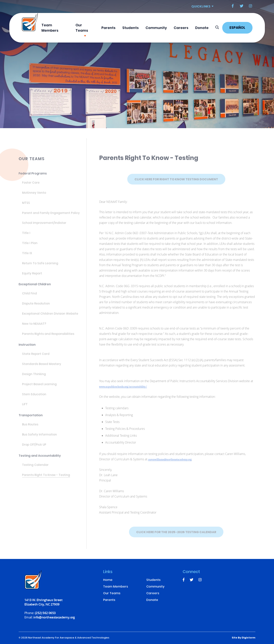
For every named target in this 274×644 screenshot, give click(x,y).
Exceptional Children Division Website (50, 316)
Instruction (27, 347)
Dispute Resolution (36, 306)
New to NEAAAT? (34, 326)
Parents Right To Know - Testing (46, 478)
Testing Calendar (35, 468)
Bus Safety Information (39, 437)
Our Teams (82, 28)
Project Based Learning (39, 387)
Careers (181, 28)
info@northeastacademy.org (54, 617)
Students (131, 28)
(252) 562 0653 (45, 613)
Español (237, 28)
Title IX (27, 256)
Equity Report (32, 276)
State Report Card (36, 357)
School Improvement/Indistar (44, 226)
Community (156, 28)
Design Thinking (34, 377)
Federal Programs (33, 176)
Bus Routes (30, 427)
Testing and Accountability (40, 458)
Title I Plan (30, 246)
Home (108, 580)
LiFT (25, 407)
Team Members (50, 28)
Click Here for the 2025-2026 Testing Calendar (176, 537)
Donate (202, 28)
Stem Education (34, 397)
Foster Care (31, 185)
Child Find (29, 296)
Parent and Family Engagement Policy (51, 216)
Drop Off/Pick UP (34, 447)
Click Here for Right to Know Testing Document (176, 184)
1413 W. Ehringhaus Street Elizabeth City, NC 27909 (43, 602)
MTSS (26, 206)
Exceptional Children (35, 287)
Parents (108, 28)
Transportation (31, 418)
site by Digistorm (244, 638)
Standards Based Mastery (42, 367)
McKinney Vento (34, 195)
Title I (26, 236)
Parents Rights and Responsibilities (48, 337)
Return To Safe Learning (40, 266)
